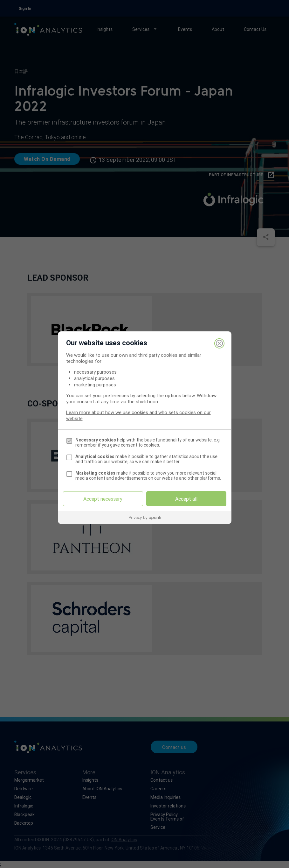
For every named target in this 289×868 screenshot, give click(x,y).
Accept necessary (103, 499)
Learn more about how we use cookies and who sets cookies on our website (138, 415)
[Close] (219, 343)
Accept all (186, 499)
